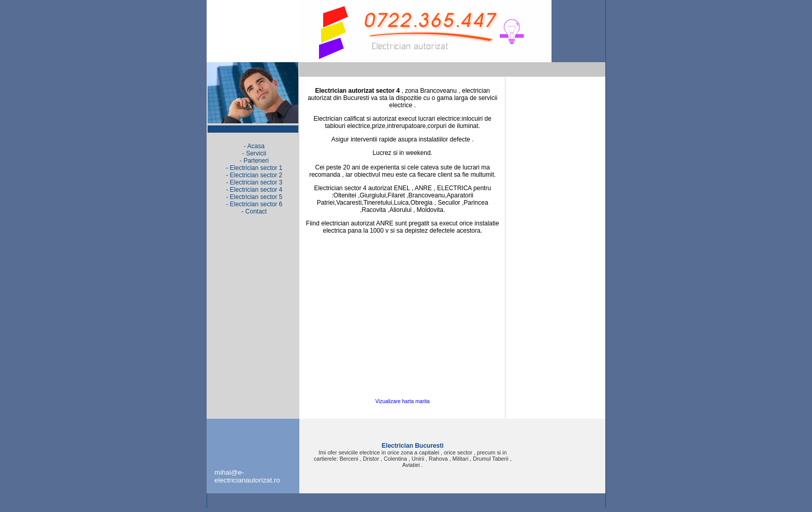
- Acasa (254, 146)
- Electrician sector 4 (254, 190)
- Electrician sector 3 (254, 182)
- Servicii (254, 153)
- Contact (254, 211)
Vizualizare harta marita (403, 401)
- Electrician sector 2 (254, 175)
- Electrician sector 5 (254, 197)
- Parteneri (254, 161)
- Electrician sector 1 (254, 168)
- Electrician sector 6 (254, 204)
